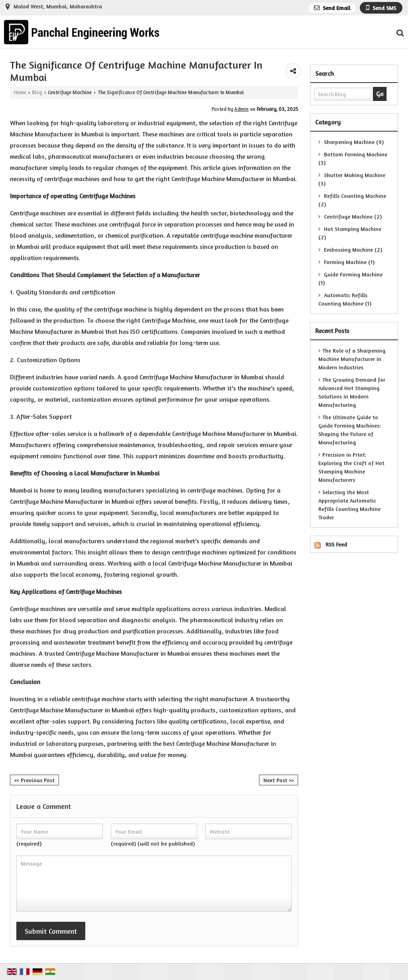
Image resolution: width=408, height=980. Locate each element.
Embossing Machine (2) (350, 249)
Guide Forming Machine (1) (350, 278)
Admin (241, 109)
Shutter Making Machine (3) (352, 179)
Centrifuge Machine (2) (350, 216)
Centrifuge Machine (70, 92)
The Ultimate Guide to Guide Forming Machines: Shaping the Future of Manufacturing (349, 430)
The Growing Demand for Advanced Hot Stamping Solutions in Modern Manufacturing (352, 392)
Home (20, 92)
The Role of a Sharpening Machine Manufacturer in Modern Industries (352, 359)
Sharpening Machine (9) (351, 142)
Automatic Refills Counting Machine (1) (345, 299)
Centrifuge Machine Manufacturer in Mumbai (233, 179)
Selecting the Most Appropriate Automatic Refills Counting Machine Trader (349, 505)
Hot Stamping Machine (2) (350, 233)
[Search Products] (399, 33)
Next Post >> (279, 780)
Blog (37, 92)
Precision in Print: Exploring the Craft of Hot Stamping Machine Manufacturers (351, 467)
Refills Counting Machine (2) (352, 200)
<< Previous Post (34, 780)
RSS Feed (336, 544)
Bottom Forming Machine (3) (353, 158)
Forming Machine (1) (346, 262)
